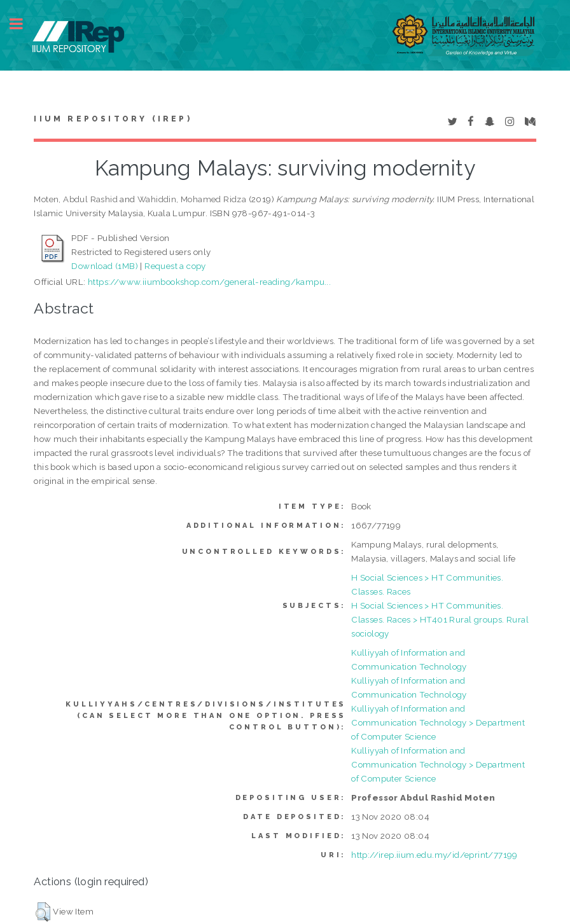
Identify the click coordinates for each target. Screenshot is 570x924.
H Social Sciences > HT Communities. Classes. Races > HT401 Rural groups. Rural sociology (440, 619)
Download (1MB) (105, 266)
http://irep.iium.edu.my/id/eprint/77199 (434, 855)
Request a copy (175, 266)
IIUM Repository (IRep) (113, 119)
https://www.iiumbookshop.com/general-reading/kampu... (209, 282)
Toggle (23, 24)
